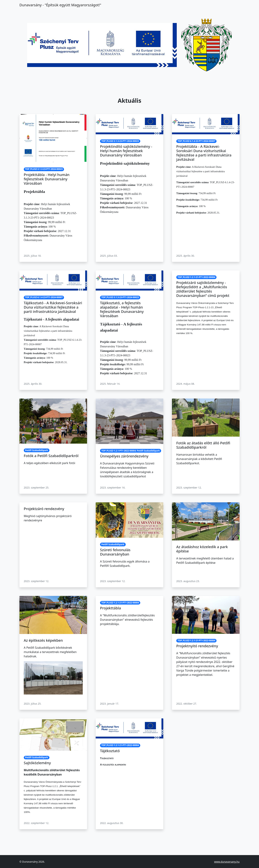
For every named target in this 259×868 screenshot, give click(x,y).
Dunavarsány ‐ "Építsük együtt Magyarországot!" (60, 5)
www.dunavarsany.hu (227, 862)
